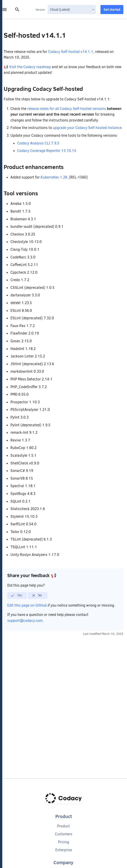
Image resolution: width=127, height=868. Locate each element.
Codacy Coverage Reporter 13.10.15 (47, 151)
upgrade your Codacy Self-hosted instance (87, 128)
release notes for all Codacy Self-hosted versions (67, 109)
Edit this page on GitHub (27, 605)
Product (63, 826)
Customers (64, 834)
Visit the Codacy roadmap (30, 67)
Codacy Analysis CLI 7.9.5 (38, 143)
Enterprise (64, 850)
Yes (16, 595)
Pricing (64, 842)
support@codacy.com (25, 621)
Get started (112, 10)
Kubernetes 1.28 (54, 177)
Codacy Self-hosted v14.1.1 (71, 52)
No (37, 595)
